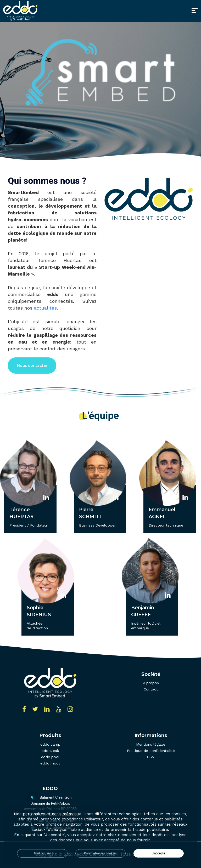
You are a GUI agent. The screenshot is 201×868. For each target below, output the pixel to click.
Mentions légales (151, 744)
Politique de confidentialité (151, 751)
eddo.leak (50, 751)
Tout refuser (42, 853)
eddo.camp (50, 744)
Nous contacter (32, 366)
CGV (151, 757)
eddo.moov (50, 763)
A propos (151, 683)
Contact (151, 689)
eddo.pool (50, 757)
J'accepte (158, 853)
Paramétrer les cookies (100, 853)
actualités (45, 308)
